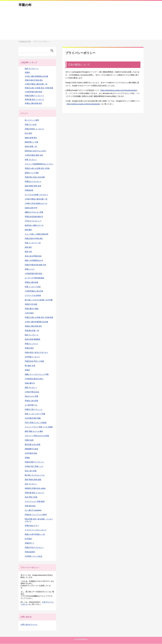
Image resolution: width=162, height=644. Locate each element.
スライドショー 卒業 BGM (35, 502)
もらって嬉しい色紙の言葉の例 (36, 234)
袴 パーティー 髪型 (32, 120)
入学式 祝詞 (29, 313)
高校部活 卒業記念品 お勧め (35, 489)
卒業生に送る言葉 (31, 401)
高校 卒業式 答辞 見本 (33, 186)
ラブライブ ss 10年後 (33, 296)
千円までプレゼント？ (33, 221)
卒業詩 (27, 73)
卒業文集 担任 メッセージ (34, 100)
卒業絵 (27, 458)
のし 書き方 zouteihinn (33, 510)
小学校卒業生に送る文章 (34, 291)
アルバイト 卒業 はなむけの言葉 (37, 436)
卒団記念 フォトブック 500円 (36, 515)
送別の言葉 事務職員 (33, 340)
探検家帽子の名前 (31, 449)
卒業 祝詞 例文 (30, 506)
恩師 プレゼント (31, 388)
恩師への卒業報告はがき (34, 261)
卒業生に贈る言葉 (31, 283)
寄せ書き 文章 (30, 366)
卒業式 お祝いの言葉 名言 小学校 (37, 169)
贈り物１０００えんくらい (35, 475)
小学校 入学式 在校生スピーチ (36, 204)
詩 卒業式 (28, 539)
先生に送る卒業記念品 (33, 256)
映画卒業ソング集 (31, 142)
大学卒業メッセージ (32, 357)
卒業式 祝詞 (29, 348)
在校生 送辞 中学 (31, 208)
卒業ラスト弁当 (31, 125)
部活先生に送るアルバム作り (36, 151)
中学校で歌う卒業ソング (34, 467)
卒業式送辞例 (30, 552)
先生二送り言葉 (31, 471)
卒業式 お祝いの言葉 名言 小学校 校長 (39, 88)
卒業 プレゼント (31, 160)
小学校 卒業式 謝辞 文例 (34, 155)
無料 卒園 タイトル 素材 (34, 432)
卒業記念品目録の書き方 (34, 217)
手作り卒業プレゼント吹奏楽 (36, 423)
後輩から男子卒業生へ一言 (35, 535)
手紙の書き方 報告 (32, 309)
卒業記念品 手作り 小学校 (34, 361)
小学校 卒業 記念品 (32, 392)
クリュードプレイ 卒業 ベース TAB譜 (39, 427)
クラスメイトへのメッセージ (36, 530)
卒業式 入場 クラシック (34, 410)
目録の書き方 (30, 383)
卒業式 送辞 (29, 440)
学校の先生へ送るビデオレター (36, 353)
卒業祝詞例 (29, 191)
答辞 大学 (28, 252)
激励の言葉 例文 (31, 138)
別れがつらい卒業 (31, 397)
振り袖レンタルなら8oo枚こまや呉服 (39, 300)
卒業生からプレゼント (33, 182)
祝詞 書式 (28, 230)
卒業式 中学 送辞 (31, 304)
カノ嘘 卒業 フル (31, 405)
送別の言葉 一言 (31, 147)
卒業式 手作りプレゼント (34, 548)
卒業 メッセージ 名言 (33, 287)
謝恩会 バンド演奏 (32, 173)
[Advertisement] (81, 25)
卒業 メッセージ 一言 (33, 243)
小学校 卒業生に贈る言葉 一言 (36, 84)
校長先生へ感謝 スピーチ (34, 226)
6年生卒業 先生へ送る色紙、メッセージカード (39, 520)
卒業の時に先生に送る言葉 (35, 177)
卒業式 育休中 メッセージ (34, 129)
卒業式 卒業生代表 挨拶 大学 (35, 265)
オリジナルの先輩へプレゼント (36, 195)
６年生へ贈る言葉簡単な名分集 (36, 77)
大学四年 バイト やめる (34, 556)
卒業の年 (25, 5)
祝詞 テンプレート (32, 69)
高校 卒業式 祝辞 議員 (33, 480)
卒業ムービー (30, 269)
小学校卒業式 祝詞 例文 (34, 92)
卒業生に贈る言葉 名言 (33, 104)
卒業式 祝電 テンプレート (34, 96)
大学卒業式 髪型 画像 (33, 418)
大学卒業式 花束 (31, 453)
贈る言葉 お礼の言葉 (33, 445)
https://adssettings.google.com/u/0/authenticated (119, 91)
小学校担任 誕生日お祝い (34, 379)
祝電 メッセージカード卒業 (35, 414)
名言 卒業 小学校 (31, 497)
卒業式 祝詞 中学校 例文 (34, 80)
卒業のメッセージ (31, 344)
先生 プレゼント (31, 484)
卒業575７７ (30, 543)
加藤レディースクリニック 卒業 (37, 375)
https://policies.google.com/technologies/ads (83, 104)
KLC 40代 (28, 134)
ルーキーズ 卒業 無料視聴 (34, 278)
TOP (25, 42)
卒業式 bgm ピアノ (32, 526)
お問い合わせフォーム (29, 625)
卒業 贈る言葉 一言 (32, 331)
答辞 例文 (28, 247)
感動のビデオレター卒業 (34, 212)
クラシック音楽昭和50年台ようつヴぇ (39, 164)
